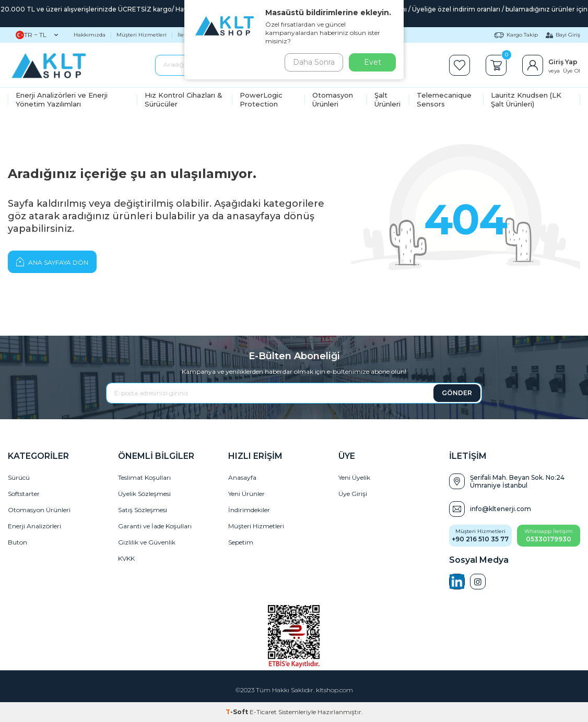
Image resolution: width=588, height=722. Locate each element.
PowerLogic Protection (261, 99)
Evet (373, 62)
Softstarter (24, 494)
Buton (17, 542)
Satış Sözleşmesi (143, 510)
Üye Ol (572, 71)
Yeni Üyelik (354, 477)
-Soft (238, 712)
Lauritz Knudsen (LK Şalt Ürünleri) (526, 99)
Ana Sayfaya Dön (52, 262)
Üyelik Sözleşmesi (144, 494)
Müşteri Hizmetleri (142, 35)
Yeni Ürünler (246, 494)
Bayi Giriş (563, 35)
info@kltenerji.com (501, 509)
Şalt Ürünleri (387, 99)
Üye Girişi (353, 494)
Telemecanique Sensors (444, 99)
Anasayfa (242, 477)
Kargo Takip (516, 35)
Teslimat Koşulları (144, 477)
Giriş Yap (563, 62)
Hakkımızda (90, 35)
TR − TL (37, 35)
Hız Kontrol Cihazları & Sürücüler (184, 99)
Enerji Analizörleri (34, 526)
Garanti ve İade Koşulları (155, 526)
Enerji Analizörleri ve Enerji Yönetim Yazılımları (62, 99)
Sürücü (19, 477)
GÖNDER (457, 393)
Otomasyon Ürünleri (333, 99)
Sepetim (241, 542)
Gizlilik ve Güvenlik (147, 542)
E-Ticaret (263, 712)
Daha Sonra (312, 62)
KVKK (126, 558)
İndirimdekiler (249, 510)
